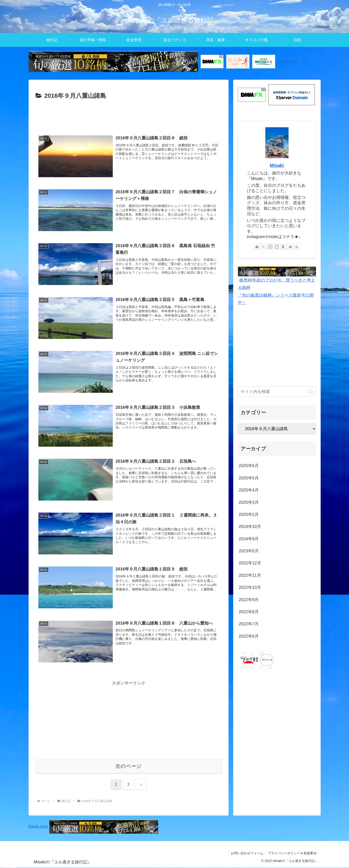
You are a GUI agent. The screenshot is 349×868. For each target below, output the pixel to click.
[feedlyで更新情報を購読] (290, 247)
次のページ (128, 767)
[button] (311, 392)
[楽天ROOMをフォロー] (283, 247)
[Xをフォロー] (263, 247)
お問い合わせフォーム (246, 853)
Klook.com (288, 61)
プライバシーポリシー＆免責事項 (292, 853)
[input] (277, 392)
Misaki (277, 165)
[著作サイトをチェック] (257, 247)
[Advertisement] (129, 114)
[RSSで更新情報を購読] (297, 247)
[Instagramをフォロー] (270, 247)
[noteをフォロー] (277, 247)
